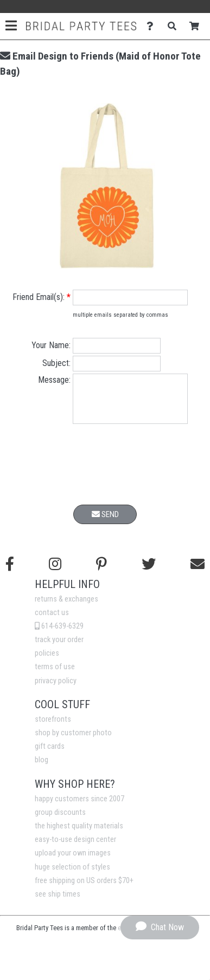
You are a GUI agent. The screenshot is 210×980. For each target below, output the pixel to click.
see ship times (58, 902)
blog (42, 768)
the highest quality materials (79, 834)
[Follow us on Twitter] (149, 572)
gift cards (50, 754)
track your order (59, 648)
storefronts (53, 727)
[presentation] (105, 474)
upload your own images (73, 861)
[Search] (175, 26)
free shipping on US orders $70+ (84, 889)
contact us (52, 621)
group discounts (60, 821)
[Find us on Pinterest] (101, 572)
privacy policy (56, 689)
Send (105, 522)
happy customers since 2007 (79, 807)
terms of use (55, 675)
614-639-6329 (59, 634)
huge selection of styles (72, 875)
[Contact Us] (153, 26)
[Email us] (198, 572)
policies (47, 661)
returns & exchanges (66, 607)
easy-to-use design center (75, 848)
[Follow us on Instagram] (55, 572)
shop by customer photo (73, 741)
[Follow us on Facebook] (10, 572)
